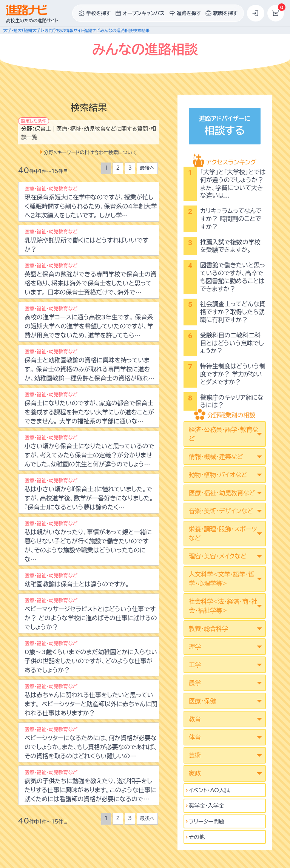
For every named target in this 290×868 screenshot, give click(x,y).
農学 (195, 683)
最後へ (147, 168)
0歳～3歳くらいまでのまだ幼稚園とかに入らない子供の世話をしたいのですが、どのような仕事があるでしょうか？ (91, 657)
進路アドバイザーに (225, 127)
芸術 (195, 755)
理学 (195, 647)
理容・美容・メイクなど (218, 556)
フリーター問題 (207, 821)
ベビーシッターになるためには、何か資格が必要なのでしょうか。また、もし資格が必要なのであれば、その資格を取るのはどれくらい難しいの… (91, 743)
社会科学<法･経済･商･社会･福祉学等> (223, 606)
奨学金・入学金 (207, 806)
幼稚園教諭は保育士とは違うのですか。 (77, 580)
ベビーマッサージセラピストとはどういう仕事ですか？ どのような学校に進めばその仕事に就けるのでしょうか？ (91, 614)
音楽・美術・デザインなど (221, 511)
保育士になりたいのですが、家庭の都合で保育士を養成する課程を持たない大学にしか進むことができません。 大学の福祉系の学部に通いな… (89, 408)
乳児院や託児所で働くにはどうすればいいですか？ (86, 241)
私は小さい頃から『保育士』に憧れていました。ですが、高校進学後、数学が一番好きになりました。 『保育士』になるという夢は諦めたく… (89, 494)
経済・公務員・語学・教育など (224, 434)
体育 (195, 737)
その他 (197, 837)
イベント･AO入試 (209, 790)
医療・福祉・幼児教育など (222, 493)
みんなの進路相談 (116, 30)
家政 (195, 773)
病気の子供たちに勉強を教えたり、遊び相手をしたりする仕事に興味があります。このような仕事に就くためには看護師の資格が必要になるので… (90, 786)
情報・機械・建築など (216, 457)
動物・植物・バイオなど (218, 475)
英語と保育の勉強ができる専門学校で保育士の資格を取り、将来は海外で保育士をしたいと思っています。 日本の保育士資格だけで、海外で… (90, 279)
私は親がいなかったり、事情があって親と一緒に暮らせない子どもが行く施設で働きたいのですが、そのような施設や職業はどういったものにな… (88, 542)
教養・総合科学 (208, 629)
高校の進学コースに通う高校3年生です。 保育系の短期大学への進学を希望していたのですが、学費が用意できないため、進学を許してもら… (89, 322)
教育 (195, 719)
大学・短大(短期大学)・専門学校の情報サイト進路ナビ (52, 30)
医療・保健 (202, 701)
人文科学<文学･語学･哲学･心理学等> (221, 579)
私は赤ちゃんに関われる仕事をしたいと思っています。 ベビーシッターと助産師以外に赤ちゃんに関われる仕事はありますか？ (91, 700)
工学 (195, 665)
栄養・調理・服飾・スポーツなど (223, 534)
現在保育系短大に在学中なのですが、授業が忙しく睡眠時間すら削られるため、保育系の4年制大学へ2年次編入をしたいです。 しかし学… (91, 202)
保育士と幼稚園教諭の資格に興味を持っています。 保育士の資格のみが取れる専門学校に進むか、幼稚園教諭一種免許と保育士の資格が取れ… (89, 365)
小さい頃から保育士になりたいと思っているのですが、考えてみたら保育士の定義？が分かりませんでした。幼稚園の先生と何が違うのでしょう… (89, 451)
